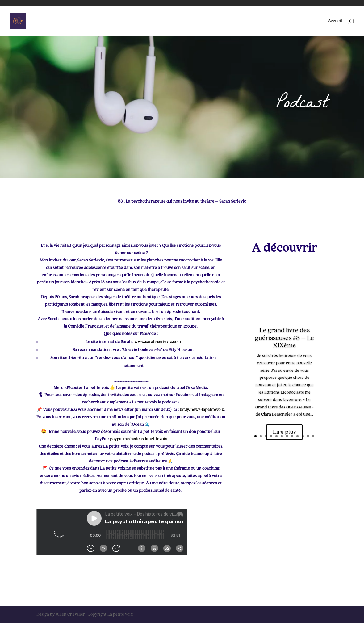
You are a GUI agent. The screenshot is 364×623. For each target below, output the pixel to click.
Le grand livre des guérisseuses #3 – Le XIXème (285, 338)
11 (308, 436)
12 (313, 436)
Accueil (335, 21)
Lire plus (284, 432)
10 (303, 436)
